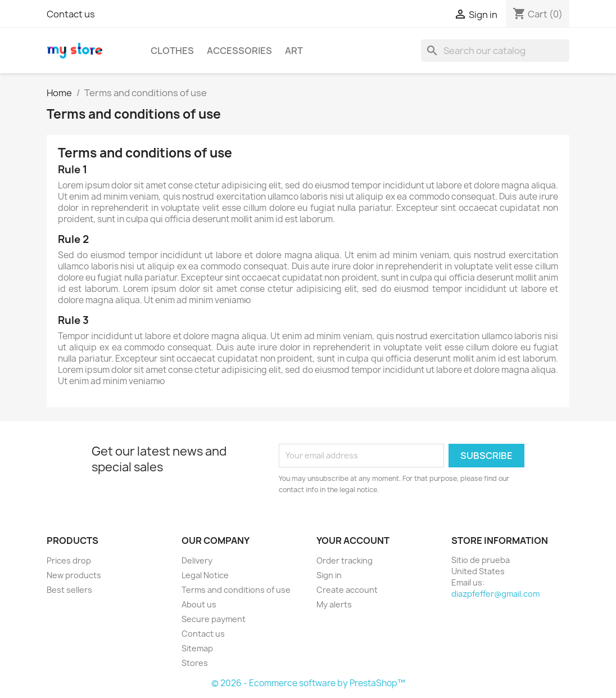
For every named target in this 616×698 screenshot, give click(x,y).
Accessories (239, 51)
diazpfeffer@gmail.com (495, 594)
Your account (353, 541)
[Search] (495, 51)
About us (199, 604)
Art (294, 51)
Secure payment (214, 619)
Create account (347, 590)
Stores (195, 663)
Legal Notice (205, 575)
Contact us (71, 14)
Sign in (329, 575)
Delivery (197, 560)
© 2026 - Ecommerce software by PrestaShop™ (308, 683)
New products (74, 575)
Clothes (172, 51)
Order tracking (345, 560)
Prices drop (69, 560)
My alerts (334, 604)
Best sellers (69, 590)
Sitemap (197, 648)
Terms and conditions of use (236, 590)
